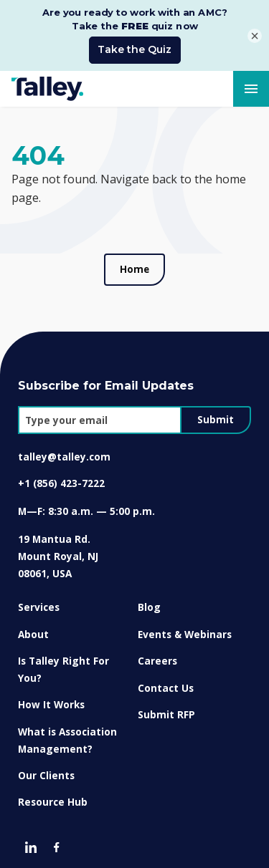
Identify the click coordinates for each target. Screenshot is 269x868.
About (33, 630)
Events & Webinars (185, 630)
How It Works (51, 701)
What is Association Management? (67, 736)
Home (134, 265)
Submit (216, 415)
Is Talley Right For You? (63, 666)
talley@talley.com (64, 453)
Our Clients (46, 771)
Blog (149, 603)
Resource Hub (53, 798)
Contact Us (166, 684)
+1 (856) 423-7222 (61, 479)
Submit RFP (166, 710)
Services (39, 603)
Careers (157, 657)
